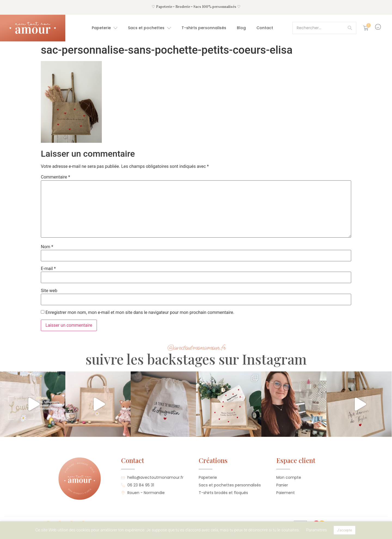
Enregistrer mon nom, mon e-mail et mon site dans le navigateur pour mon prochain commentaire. (140, 313)
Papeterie (105, 28)
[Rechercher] (350, 28)
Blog (241, 28)
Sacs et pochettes (149, 28)
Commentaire (55, 177)
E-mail (48, 269)
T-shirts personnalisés (204, 28)
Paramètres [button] (317, 530)
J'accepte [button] (344, 530)
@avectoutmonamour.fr (196, 348)
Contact (265, 28)
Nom (47, 247)
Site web (49, 291)
